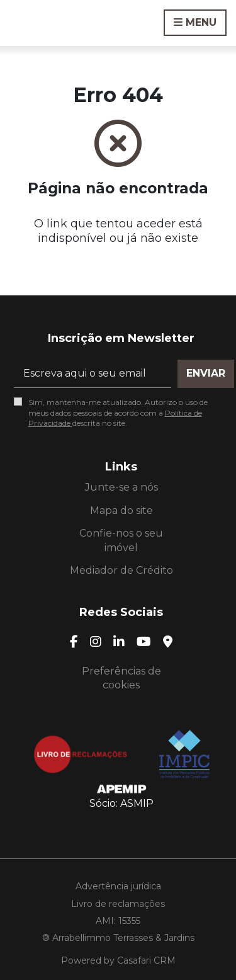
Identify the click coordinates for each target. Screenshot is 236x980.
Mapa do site (121, 510)
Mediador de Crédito (121, 570)
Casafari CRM (146, 960)
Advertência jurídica (118, 886)
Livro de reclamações (118, 904)
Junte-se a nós (121, 487)
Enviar (206, 373)
